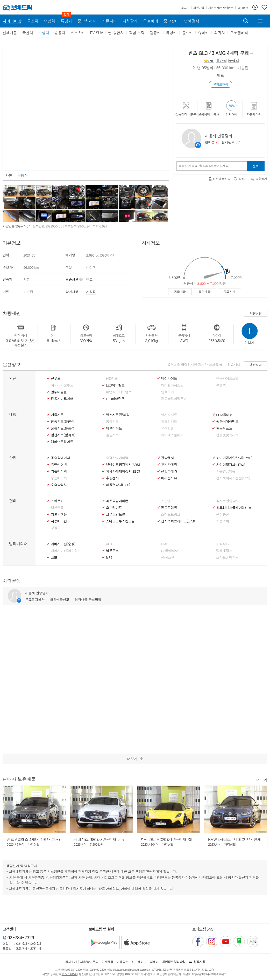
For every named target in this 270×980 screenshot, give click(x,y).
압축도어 (168, 392)
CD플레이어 (170, 551)
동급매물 (180, 291)
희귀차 (219, 33)
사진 (9, 175)
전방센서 (168, 458)
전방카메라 (169, 471)
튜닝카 (171, 33)
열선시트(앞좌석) (63, 435)
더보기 (262, 779)
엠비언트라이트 (62, 442)
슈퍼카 (203, 33)
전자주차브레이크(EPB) (178, 521)
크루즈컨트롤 (116, 514)
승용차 (60, 33)
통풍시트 (112, 422)
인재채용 (108, 962)
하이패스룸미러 (172, 435)
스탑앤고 (168, 501)
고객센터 (153, 962)
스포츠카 (78, 33)
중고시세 (229, 291)
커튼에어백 (59, 471)
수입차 (44, 33)
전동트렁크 (169, 508)
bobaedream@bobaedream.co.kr (132, 970)
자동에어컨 (59, 521)
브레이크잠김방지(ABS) (123, 465)
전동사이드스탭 (227, 378)
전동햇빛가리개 (227, 435)
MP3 (109, 557)
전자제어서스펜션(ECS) (233, 478)
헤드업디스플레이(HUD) (233, 508)
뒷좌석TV (223, 544)
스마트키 (57, 501)
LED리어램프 (115, 399)
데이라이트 (169, 378)
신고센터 (138, 962)
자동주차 (222, 521)
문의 (256, 166)
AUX (109, 544)
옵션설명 (256, 365)
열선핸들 (57, 508)
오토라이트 (114, 508)
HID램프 (112, 378)
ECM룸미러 (224, 415)
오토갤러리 (239, 33)
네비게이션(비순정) (65, 551)
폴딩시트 (112, 435)
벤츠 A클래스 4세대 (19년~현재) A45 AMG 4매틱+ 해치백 (53, 839)
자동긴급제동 (226, 471)
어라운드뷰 (169, 478)
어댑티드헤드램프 (119, 392)
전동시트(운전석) (63, 422)
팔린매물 (205, 291)
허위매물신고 (59, 600)
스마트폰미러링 (227, 557)
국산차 (28, 33)
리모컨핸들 (59, 514)
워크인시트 (169, 422)
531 (238, 142)
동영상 (23, 175)
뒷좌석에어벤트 (227, 422)
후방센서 (112, 478)
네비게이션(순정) (63, 544)
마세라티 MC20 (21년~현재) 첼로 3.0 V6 (174, 839)
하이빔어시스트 (172, 385)
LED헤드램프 (115, 385)
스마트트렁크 (171, 514)
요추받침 (168, 428)
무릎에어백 (59, 478)
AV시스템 (168, 557)
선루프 (56, 378)
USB (54, 557)
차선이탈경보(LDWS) (231, 465)
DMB (165, 544)
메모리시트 (114, 428)
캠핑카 (155, 33)
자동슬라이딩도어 (174, 399)
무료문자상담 (35, 600)
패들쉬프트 (224, 428)
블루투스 (112, 551)
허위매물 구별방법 (88, 600)
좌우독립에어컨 (117, 501)
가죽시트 (57, 415)
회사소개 (71, 962)
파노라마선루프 (62, 385)
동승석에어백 (60, 458)
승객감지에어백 (117, 458)
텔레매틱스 (224, 551)
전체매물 (10, 33)
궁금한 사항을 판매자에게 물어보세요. (204, 166)
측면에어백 (59, 465)
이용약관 (123, 962)
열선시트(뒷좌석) (118, 415)
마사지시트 (169, 415)
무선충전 (222, 514)
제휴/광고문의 (89, 962)
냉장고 (56, 528)
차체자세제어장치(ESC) (123, 471)
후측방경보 (59, 485)
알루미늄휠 (59, 392)
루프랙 (221, 385)
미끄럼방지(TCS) (118, 485)
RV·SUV (97, 33)
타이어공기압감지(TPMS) (234, 458)
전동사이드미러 (62, 399)
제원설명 (256, 313)
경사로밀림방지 (227, 501)
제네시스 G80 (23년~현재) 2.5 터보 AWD (107, 839)
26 (217, 142)
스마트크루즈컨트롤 (120, 521)
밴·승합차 (116, 33)
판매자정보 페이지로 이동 (198, 145)
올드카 (187, 33)
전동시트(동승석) (63, 428)
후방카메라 (169, 465)
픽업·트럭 (137, 33)
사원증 (91, 292)
